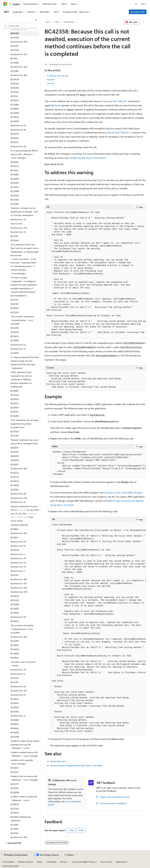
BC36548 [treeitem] (15, 38)
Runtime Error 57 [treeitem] (18, 125)
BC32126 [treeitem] (15, 436)
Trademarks (121, 862)
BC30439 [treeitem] (15, 79)
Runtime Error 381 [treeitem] (19, 469)
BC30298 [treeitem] (15, 88)
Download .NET (138, 12)
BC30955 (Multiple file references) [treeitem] (21, 819)
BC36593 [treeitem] (15, 196)
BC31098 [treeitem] (15, 63)
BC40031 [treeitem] (15, 448)
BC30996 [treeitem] (15, 340)
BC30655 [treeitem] (15, 768)
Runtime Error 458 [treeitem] (19, 837)
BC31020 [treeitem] (15, 788)
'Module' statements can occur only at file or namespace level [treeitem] (25, 442)
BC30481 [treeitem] (15, 71)
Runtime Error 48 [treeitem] (18, 146)
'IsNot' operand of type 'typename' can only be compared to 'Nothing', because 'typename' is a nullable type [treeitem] (21, 379)
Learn (48, 22)
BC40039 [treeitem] (15, 456)
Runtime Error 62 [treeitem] (18, 345)
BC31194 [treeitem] (14, 825)
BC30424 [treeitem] (15, 84)
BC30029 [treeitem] (15, 121)
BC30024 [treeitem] (15, 649)
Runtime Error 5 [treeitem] (18, 571)
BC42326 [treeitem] (15, 395)
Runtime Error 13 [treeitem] (18, 716)
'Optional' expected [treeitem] (19, 525)
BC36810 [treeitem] (15, 162)
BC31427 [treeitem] (15, 772)
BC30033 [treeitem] (15, 336)
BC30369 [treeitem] (15, 50)
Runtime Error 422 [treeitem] (19, 588)
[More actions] (143, 22)
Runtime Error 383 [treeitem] (19, 637)
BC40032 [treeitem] (15, 804)
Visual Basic (69, 22)
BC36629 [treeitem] (15, 485)
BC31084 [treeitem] (15, 174)
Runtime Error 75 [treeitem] (18, 563)
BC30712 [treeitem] (15, 784)
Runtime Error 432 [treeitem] (19, 228)
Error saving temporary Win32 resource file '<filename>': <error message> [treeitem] (24, 154)
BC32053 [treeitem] (15, 92)
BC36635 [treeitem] (15, 399)
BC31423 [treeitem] (15, 170)
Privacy (63, 862)
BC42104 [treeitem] (15, 833)
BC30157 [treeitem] (15, 412)
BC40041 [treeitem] (15, 703)
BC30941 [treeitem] (15, 658)
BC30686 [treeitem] (15, 113)
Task (105, 101)
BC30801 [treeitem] (15, 391)
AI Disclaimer (8, 862)
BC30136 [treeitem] (15, 142)
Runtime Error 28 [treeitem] (18, 542)
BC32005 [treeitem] (15, 641)
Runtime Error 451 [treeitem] (19, 583)
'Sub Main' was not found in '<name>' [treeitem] (23, 664)
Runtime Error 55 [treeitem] (18, 219)
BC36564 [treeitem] (15, 712)
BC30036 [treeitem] (15, 550)
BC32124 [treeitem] (15, 312)
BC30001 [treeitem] (15, 645)
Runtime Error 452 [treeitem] (19, 533)
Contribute (52, 862)
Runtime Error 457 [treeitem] (19, 691)
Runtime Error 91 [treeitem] (18, 502)
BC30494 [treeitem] (15, 204)
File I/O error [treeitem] (16, 224)
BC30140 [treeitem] (15, 138)
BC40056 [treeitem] (15, 460)
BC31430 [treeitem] (15, 678)
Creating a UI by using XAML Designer (123, 492)
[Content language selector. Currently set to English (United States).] (16, 855)
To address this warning (58, 76)
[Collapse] (36, 20)
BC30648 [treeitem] (15, 654)
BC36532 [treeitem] (15, 473)
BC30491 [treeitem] (15, 183)
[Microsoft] (5, 4)
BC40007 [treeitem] (15, 109)
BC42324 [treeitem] (15, 809)
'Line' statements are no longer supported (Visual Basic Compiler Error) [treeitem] (25, 424)
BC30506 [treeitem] (15, 328)
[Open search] (136, 4)
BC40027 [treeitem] (15, 621)
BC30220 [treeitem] (15, 117)
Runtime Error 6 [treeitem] (18, 554)
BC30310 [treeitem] (15, 46)
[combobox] (20, 26)
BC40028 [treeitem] (15, 732)
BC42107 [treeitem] (15, 575)
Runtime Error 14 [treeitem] (18, 546)
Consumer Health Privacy (83, 862)
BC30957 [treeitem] (15, 308)
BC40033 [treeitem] (15, 481)
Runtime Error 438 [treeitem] (19, 67)
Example (51, 79)
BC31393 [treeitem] (15, 187)
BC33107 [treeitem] (15, 236)
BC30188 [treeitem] (15, 105)
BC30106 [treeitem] (15, 490)
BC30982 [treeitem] (15, 720)
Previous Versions (26, 862)
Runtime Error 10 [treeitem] (18, 686)
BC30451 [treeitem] (15, 452)
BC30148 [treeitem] (15, 240)
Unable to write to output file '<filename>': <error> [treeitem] (24, 798)
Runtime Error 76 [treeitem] (18, 558)
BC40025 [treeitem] (15, 724)
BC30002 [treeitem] (15, 707)
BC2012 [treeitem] (14, 58)
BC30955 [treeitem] (15, 813)
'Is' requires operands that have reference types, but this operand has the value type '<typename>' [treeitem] (25, 363)
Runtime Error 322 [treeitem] (19, 54)
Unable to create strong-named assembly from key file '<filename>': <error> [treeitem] (25, 744)
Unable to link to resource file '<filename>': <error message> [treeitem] (25, 778)
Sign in (143, 4)
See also (51, 83)
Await (57, 105)
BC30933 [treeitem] (15, 408)
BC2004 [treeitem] (14, 537)
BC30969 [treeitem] (15, 604)
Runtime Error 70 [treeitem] (18, 567)
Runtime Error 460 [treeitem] (19, 75)
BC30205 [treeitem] (15, 134)
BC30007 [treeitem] (15, 609)
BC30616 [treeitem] (15, 829)
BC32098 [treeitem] (15, 737)
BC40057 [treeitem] (15, 464)
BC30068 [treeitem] (15, 191)
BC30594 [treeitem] (15, 179)
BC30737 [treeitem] (15, 477)
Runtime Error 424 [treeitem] (19, 498)
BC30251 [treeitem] (15, 699)
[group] (95, 274)
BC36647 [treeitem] (15, 100)
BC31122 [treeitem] (14, 96)
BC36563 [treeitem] (15, 432)
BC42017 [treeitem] (15, 403)
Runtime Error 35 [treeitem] (18, 670)
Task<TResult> (120, 101)
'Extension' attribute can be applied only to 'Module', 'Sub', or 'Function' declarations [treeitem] (24, 212)
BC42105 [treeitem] (15, 304)
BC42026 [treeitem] (15, 200)
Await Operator (58, 761)
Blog (39, 862)
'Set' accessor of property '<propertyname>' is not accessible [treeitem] (22, 629)
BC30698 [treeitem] (15, 792)
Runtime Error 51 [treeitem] (18, 349)
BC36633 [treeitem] (15, 596)
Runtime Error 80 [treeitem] (18, 494)
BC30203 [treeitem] (15, 332)
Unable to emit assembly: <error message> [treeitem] (22, 762)
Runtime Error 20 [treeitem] (18, 617)
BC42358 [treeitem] (15, 33)
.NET (57, 22)
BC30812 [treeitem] (15, 529)
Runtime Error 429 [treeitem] (19, 42)
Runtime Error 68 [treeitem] (18, 130)
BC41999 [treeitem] (15, 353)
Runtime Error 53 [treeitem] (18, 232)
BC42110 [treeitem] (14, 682)
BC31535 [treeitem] (15, 300)
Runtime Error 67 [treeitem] (18, 695)
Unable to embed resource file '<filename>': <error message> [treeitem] (25, 754)
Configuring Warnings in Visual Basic (87, 158)
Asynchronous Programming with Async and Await (76, 765)
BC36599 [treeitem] (15, 600)
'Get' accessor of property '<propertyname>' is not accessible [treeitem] (22, 320)
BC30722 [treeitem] (15, 166)
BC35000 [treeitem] (15, 613)
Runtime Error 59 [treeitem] (18, 29)
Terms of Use (106, 862)
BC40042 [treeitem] (15, 728)
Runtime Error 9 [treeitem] (18, 674)
